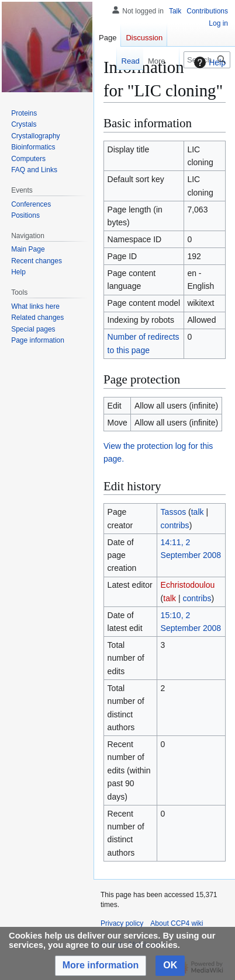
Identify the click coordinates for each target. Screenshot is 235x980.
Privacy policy (122, 923)
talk (198, 512)
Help (208, 62)
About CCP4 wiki (177, 923)
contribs (175, 525)
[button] (101, 966)
